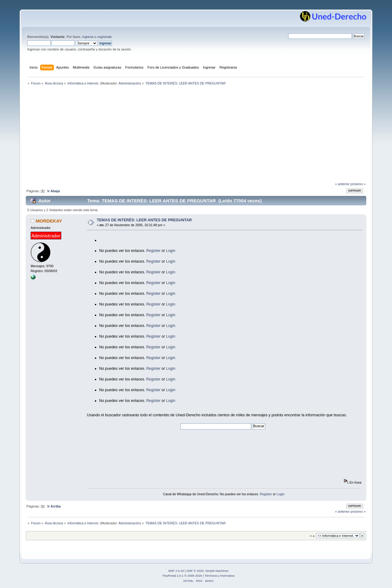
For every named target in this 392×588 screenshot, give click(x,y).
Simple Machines (217, 571)
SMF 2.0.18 (176, 571)
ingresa (88, 37)
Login (171, 251)
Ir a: (312, 536)
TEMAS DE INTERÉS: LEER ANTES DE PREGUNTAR (144, 220)
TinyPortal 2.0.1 (173, 576)
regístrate (105, 37)
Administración (129, 83)
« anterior (342, 184)
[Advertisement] (196, 135)
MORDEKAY (49, 221)
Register (153, 251)
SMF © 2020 (195, 571)
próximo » (358, 184)
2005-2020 (195, 576)
